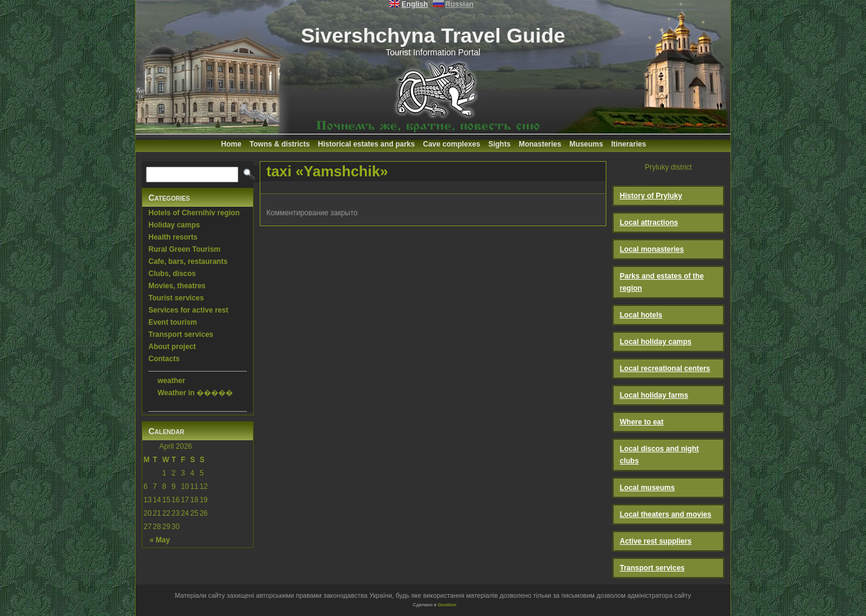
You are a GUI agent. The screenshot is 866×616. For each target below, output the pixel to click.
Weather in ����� (195, 393)
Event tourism (173, 322)
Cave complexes (452, 144)
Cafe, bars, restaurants (188, 261)
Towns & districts (279, 144)
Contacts (164, 359)
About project (172, 347)
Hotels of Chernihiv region (194, 213)
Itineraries (629, 144)
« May (160, 540)
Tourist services (176, 298)
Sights (500, 144)
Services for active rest (188, 310)
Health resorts (173, 237)
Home (231, 144)
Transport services (181, 334)
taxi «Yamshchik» (327, 171)
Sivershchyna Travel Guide (433, 35)
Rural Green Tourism (184, 249)
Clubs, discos (172, 274)
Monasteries (540, 144)
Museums (586, 144)
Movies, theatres (177, 286)
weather (171, 381)
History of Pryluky (651, 196)
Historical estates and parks (366, 144)
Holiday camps (174, 225)
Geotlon (447, 605)
